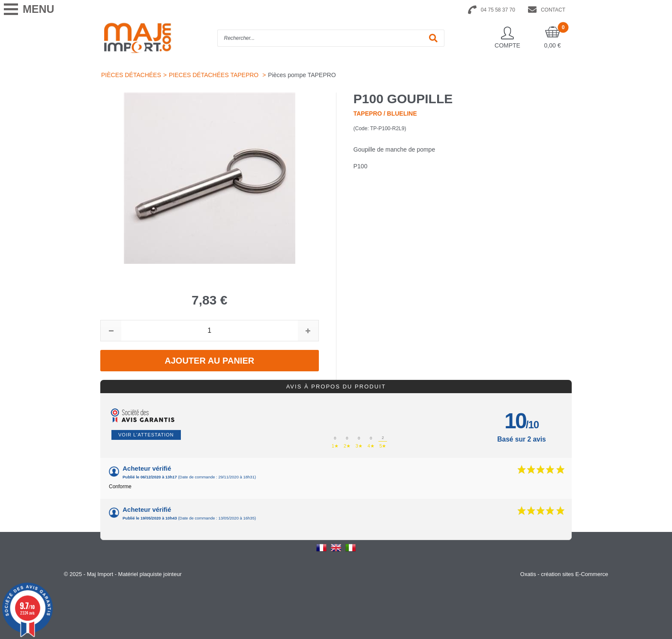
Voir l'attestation (146, 435)
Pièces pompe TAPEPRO (302, 75)
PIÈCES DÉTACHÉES (131, 75)
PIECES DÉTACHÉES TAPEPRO (214, 75)
